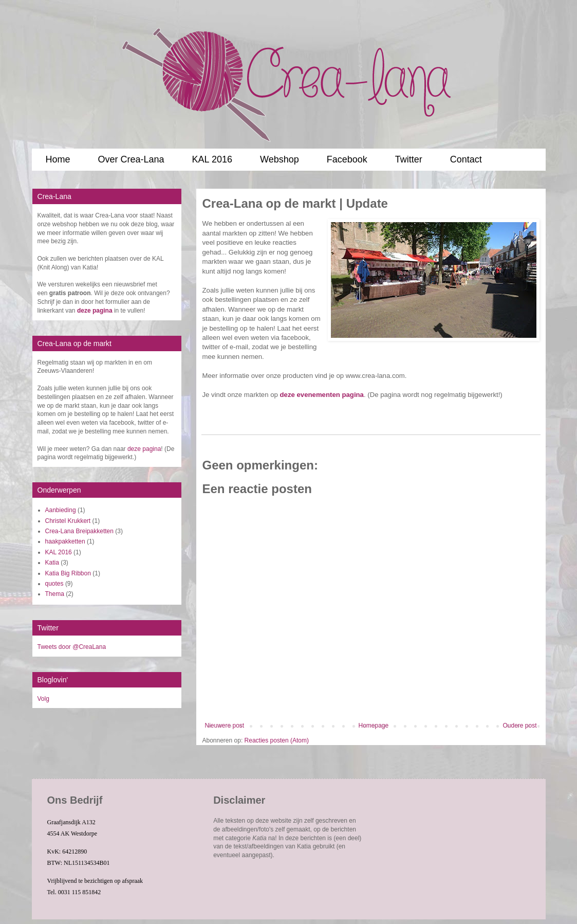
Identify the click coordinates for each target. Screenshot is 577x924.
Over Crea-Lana (131, 159)
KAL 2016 (212, 159)
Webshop (280, 159)
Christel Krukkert (68, 521)
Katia (52, 563)
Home (58, 159)
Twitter (409, 159)
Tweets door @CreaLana (72, 647)
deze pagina (144, 449)
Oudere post (519, 726)
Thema (55, 594)
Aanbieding (61, 510)
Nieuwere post (225, 726)
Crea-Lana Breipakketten (79, 531)
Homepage (373, 726)
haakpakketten (65, 541)
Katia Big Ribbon (68, 573)
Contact (466, 159)
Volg (43, 699)
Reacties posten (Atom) (277, 740)
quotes (54, 584)
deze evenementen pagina (322, 395)
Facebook (347, 159)
